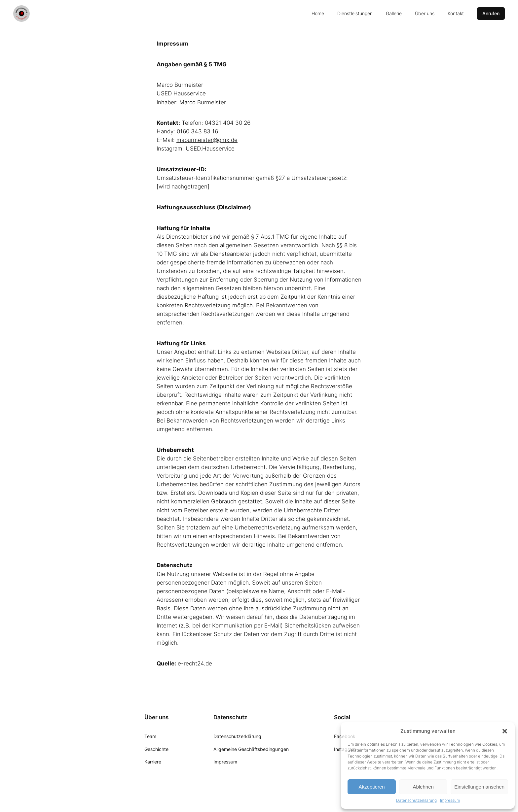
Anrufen (491, 13)
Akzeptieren (371, 787)
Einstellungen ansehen (479, 787)
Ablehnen (423, 787)
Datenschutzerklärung (416, 800)
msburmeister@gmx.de (207, 140)
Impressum (450, 800)
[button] (505, 731)
